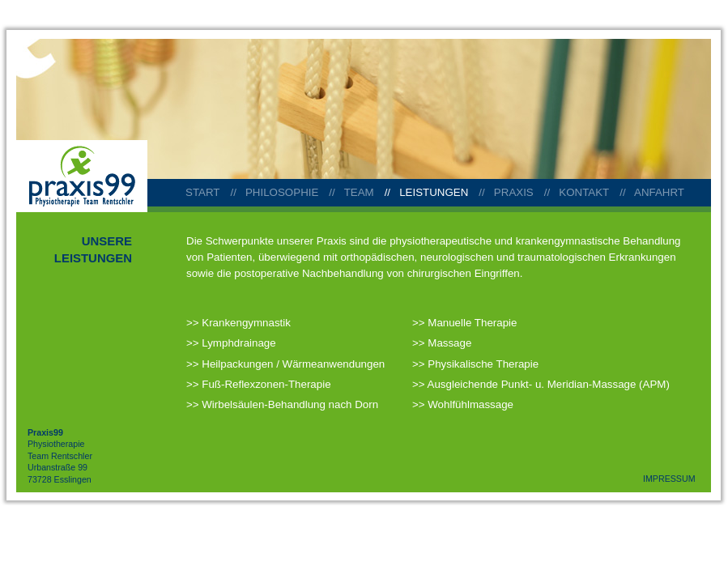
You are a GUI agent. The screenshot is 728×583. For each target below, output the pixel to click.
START (202, 192)
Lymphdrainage (238, 343)
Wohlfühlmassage (470, 404)
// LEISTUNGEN (427, 192)
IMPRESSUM (669, 479)
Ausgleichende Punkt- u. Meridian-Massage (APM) (549, 384)
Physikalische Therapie (483, 364)
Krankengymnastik (246, 323)
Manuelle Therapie (472, 323)
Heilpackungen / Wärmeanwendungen (293, 364)
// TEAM (351, 192)
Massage (449, 343)
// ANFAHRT (652, 192)
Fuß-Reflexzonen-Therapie (266, 384)
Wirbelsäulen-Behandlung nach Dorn (290, 404)
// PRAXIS (506, 192)
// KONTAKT (577, 192)
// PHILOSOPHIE (274, 192)
